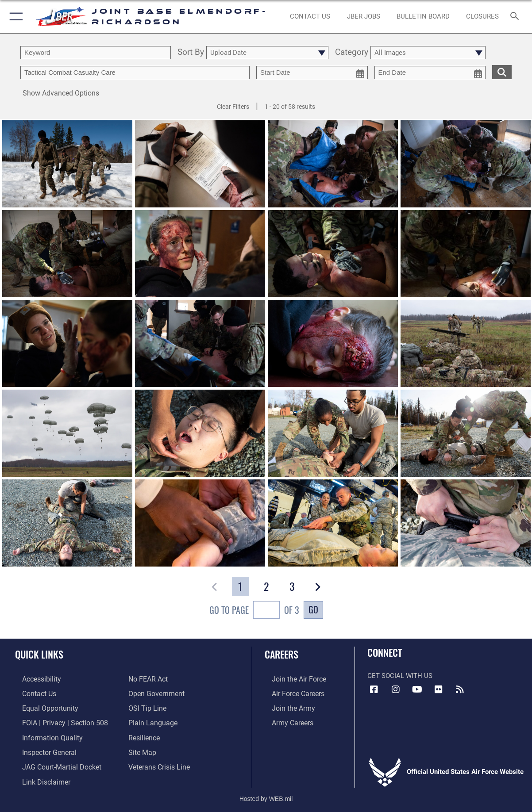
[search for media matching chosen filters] (502, 72)
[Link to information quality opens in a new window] (43, 735)
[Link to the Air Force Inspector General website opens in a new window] (41, 748)
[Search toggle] (516, 17)
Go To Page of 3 (254, 611)
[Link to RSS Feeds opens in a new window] (460, 689)
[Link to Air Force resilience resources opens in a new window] (144, 735)
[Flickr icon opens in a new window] (439, 689)
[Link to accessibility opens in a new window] (34, 679)
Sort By (191, 53)
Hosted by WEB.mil (266, 793)
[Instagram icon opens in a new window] (396, 689)
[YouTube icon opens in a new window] (417, 689)
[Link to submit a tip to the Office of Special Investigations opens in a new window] (146, 707)
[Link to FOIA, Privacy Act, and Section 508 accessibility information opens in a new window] (56, 720)
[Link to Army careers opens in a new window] (285, 720)
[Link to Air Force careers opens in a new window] (291, 693)
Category (352, 53)
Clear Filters (233, 107)
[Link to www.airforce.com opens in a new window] (291, 679)
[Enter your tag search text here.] (135, 73)
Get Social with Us (400, 676)
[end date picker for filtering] (430, 73)
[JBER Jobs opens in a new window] (364, 16)
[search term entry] (96, 53)
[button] (14, 17)
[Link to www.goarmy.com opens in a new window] (285, 707)
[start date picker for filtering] (312, 73)
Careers (281, 654)
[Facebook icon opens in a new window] (374, 689)
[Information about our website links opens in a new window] (38, 777)
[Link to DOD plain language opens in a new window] (151, 720)
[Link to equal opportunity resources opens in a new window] (41, 707)
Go (313, 609)
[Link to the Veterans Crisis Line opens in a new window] (158, 762)
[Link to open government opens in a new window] (155, 693)
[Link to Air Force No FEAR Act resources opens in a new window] (148, 679)
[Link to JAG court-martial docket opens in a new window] (53, 762)
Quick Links (39, 654)
